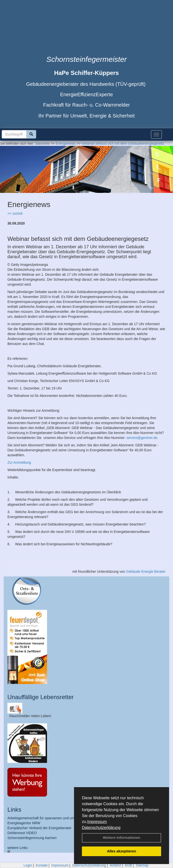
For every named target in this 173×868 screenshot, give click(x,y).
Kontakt (42, 865)
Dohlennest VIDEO (22, 833)
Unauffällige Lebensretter (41, 697)
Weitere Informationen (122, 838)
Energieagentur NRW (24, 823)
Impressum (97, 822)
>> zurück (15, 213)
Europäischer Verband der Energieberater (39, 828)
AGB (128, 865)
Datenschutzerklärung (101, 828)
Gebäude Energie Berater (146, 571)
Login (28, 865)
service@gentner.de (142, 438)
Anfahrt (115, 865)
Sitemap (142, 865)
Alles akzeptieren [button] (122, 851)
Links (14, 810)
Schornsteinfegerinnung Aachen (32, 838)
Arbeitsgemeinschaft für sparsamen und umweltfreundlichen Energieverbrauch (68, 818)
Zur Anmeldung (19, 462)
